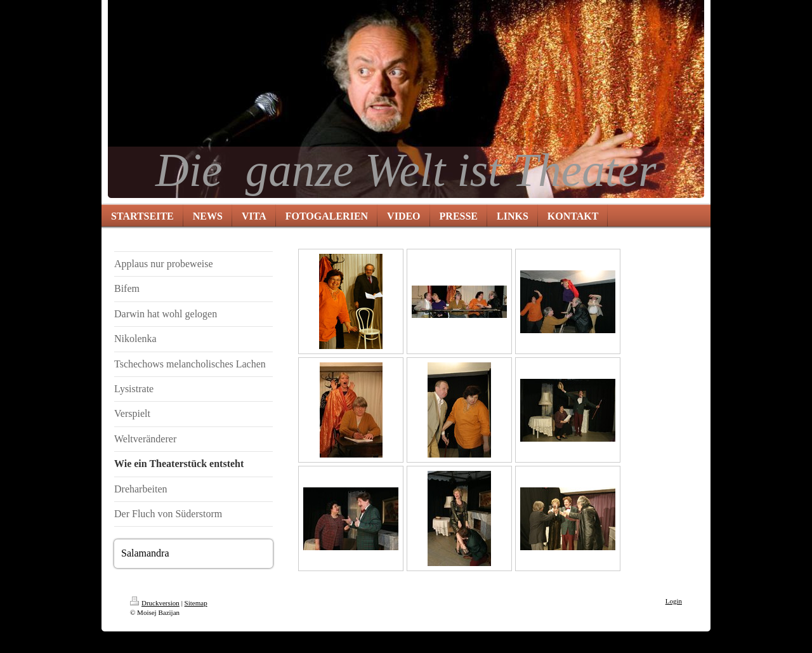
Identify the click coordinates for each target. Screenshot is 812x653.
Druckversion (155, 603)
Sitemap (196, 603)
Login (674, 601)
